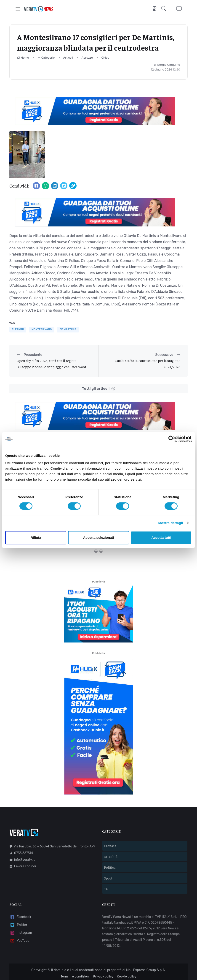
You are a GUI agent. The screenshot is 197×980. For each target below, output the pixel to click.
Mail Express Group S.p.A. (146, 948)
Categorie (46, 58)
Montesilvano (42, 329)
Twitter (18, 903)
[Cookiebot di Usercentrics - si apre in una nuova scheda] (172, 439)
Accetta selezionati (98, 538)
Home (23, 58)
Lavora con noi (23, 845)
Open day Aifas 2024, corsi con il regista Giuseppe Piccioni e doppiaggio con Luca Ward (51, 363)
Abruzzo (87, 58)
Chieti (105, 58)
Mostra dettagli (170, 523)
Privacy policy (103, 955)
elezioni (18, 329)
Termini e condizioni (75, 955)
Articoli (68, 58)
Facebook (20, 895)
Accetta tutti (161, 538)
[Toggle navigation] (18, 9)
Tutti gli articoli (98, 389)
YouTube (19, 919)
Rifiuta (36, 538)
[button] (165, 9)
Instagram (21, 911)
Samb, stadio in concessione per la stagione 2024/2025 (148, 363)
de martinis (68, 329)
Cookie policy (127, 955)
